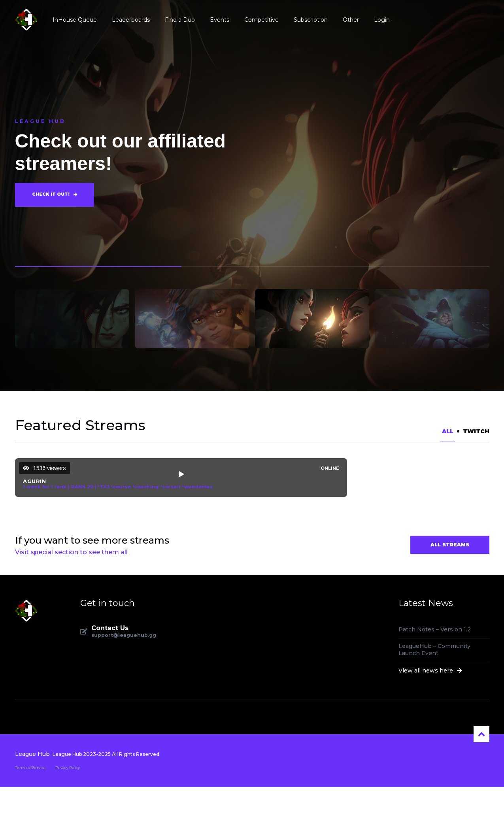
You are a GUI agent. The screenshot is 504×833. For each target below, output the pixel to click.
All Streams (450, 590)
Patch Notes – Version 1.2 (435, 675)
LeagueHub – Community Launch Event (434, 695)
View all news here (430, 716)
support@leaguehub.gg (124, 681)
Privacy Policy (68, 813)
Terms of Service (30, 813)
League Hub (32, 799)
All (448, 431)
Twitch (476, 431)
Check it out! (55, 195)
